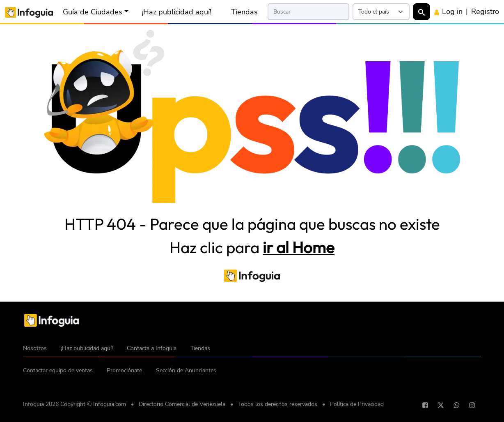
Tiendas (244, 12)
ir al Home (299, 247)
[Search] (309, 12)
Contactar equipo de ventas (58, 370)
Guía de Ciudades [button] (93, 12)
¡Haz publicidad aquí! (176, 12)
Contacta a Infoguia (152, 348)
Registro (485, 12)
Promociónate (124, 370)
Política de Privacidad (357, 404)
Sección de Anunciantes (186, 370)
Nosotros (35, 348)
